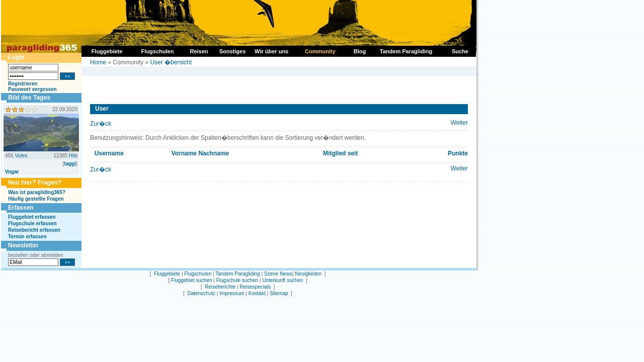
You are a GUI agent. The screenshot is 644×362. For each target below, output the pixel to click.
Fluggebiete (167, 274)
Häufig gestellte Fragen (36, 199)
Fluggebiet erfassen (32, 217)
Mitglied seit (340, 153)
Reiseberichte (220, 287)
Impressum (232, 293)
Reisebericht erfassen (34, 230)
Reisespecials (255, 287)
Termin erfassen (27, 237)
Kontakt (257, 293)
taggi (70, 164)
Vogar (12, 172)
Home (98, 62)
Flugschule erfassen (32, 223)
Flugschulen (198, 274)
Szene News (278, 274)
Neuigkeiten (308, 274)
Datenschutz (201, 293)
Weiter (459, 123)
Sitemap (279, 293)
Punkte (458, 153)
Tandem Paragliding (237, 274)
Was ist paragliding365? (37, 192)
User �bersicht (171, 62)
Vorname (184, 153)
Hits (73, 156)
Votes (21, 156)
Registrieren (23, 84)
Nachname (214, 153)
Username (109, 153)
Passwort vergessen (32, 89)
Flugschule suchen (237, 280)
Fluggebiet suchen (192, 280)
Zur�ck (101, 124)
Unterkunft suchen (283, 280)
